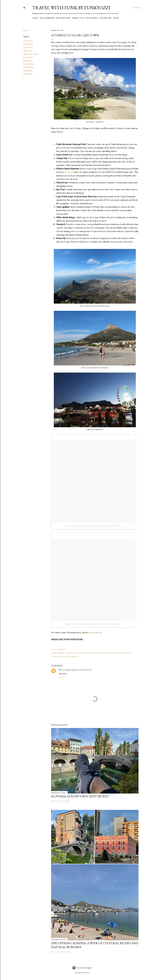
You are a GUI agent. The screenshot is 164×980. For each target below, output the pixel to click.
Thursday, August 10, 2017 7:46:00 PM (77, 670)
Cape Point (28, 47)
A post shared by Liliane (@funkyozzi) (80, 526)
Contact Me (105, 18)
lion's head (28, 57)
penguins (27, 61)
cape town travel (30, 54)
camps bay (28, 44)
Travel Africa (28, 67)
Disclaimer (91, 18)
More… (116, 18)
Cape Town (28, 51)
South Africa (28, 64)
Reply (61, 678)
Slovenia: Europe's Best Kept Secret (80, 796)
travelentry (28, 71)
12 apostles (28, 41)
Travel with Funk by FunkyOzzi (71, 8)
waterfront (28, 74)
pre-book (69, 172)
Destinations (63, 18)
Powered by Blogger (82, 968)
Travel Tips (78, 18)
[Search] (137, 8)
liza (60, 670)
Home (35, 18)
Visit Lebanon (47, 18)
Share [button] (25, 30)
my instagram (95, 632)
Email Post (61, 649)
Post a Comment (64, 801)
